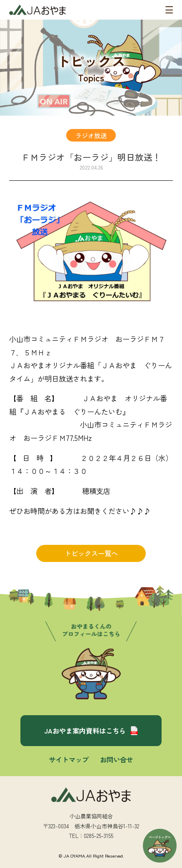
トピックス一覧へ (91, 553)
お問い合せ (117, 759)
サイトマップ (69, 759)
